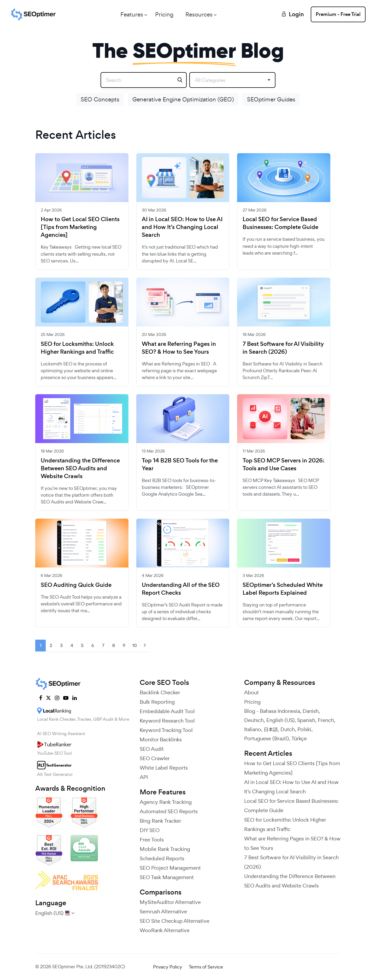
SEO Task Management (167, 877)
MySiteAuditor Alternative (170, 902)
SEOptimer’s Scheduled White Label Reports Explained (283, 589)
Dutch (288, 729)
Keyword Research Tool (167, 721)
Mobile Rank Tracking (165, 849)
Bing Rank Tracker (160, 821)
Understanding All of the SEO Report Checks (181, 589)
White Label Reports (164, 768)
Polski (304, 729)
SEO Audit (152, 749)
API (144, 777)
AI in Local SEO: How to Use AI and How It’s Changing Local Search (182, 227)
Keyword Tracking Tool (166, 730)
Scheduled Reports (162, 858)
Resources (199, 14)
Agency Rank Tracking (166, 802)
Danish (311, 711)
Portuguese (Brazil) (266, 738)
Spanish (306, 720)
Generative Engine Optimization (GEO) (183, 99)
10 (134, 645)
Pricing (164, 14)
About (251, 692)
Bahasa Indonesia (280, 711)
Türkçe (299, 738)
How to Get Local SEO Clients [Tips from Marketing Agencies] (80, 227)
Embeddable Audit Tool (167, 711)
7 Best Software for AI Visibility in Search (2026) (283, 348)
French (326, 720)
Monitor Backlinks (161, 740)
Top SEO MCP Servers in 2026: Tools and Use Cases (283, 465)
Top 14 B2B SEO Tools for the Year (180, 465)
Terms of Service (206, 967)
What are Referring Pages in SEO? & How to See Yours (179, 348)
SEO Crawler (155, 758)
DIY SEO (150, 830)
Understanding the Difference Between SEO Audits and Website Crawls (80, 468)
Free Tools (152, 840)
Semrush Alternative (163, 912)
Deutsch (254, 720)
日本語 (271, 729)
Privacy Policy (168, 967)
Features (132, 14)
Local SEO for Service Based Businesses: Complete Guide (280, 223)
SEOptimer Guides (271, 99)
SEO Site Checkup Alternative (175, 921)
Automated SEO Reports (169, 811)
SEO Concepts (100, 99)
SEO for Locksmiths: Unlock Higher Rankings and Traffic (77, 348)
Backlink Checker (160, 692)
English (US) (280, 720)
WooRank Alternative (165, 930)
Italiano (253, 729)
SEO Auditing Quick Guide (76, 585)
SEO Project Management (170, 868)
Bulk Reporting (157, 702)
